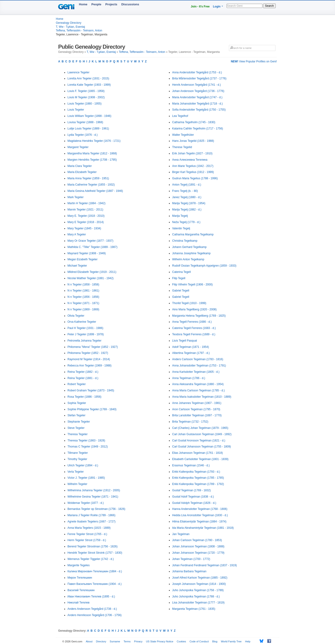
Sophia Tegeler (77, 403)
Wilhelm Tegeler (77, 484)
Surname (115, 641)
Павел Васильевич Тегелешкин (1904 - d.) (94, 584)
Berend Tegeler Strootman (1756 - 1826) (92, 546)
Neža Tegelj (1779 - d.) (186, 222)
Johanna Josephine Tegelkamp (191, 253)
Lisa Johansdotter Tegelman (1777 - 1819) (198, 603)
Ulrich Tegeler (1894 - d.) (83, 465)
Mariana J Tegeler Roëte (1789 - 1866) (91, 515)
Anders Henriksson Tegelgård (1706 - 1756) (95, 615)
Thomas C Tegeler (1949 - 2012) (88, 447)
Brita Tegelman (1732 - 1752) (190, 422)
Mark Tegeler (75, 197)
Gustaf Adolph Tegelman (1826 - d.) (194, 503)
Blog (215, 641)
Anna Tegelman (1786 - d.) (189, 378)
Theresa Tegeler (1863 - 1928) (86, 441)
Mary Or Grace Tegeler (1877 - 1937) (90, 241)
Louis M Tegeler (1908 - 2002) (86, 97)
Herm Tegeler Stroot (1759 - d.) (87, 540)
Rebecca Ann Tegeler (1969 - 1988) (89, 366)
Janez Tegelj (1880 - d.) (187, 197)
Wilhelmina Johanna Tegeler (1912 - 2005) (94, 490)
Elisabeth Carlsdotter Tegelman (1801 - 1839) (200, 459)
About (89, 641)
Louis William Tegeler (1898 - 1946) (89, 116)
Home (83, 4)
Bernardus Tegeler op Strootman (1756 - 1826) (96, 509)
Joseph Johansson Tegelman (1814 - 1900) (199, 584)
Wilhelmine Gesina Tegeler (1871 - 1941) (93, 497)
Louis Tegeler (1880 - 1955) (85, 104)
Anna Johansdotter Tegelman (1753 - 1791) (199, 366)
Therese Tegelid (182, 147)
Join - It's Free (200, 7)
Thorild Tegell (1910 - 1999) (189, 303)
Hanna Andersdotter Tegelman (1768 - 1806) (200, 509)
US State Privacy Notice (159, 641)
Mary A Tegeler (77, 234)
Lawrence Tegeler (79, 72)
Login (217, 7)
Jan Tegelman (181, 534)
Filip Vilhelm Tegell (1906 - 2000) (192, 285)
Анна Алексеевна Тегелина (190, 160)
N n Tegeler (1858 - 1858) (83, 285)
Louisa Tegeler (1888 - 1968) (85, 122)
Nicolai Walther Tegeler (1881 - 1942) (90, 278)
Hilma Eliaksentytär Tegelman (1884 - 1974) (199, 522)
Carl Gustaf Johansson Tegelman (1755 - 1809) (202, 447)
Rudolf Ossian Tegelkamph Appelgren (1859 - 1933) (204, 266)
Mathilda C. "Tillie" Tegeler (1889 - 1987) (92, 247)
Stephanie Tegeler (79, 422)
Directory (101, 641)
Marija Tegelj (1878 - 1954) (189, 203)
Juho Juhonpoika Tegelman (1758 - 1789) (198, 590)
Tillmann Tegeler (78, 453)
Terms (127, 641)
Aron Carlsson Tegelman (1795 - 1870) (196, 409)
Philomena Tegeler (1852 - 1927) (88, 353)
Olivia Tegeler (76, 316)
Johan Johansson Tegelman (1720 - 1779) (198, 553)
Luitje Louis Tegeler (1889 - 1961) (88, 129)
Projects (111, 4)
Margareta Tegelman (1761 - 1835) (194, 609)
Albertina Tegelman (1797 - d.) (191, 353)
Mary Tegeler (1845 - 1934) (84, 228)
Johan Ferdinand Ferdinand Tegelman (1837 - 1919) (204, 565)
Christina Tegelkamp (185, 241)
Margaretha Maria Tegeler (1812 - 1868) (92, 153)
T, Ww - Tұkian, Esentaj (70, 27)
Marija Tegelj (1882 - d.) (187, 210)
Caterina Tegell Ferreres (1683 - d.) (194, 328)
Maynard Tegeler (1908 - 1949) (87, 253)
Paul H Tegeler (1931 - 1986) (85, 328)
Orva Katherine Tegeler (82, 322)
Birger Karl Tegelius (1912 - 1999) (193, 172)
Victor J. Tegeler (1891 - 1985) (86, 478)
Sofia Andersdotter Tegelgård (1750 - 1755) (199, 110)
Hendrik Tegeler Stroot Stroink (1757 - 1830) (95, 553)
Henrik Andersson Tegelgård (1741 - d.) (196, 85)
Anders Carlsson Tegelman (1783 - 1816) (198, 359)
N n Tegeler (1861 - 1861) (83, 291)
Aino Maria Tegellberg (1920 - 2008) (194, 309)
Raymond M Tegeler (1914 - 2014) (89, 359)
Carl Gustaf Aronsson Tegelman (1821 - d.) (199, 441)
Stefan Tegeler (76, 415)
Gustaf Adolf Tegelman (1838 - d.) (193, 497)
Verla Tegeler (76, 472)
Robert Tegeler (77, 384)
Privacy (138, 641)
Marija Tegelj (180, 216)
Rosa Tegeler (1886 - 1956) (84, 397)
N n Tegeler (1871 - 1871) (83, 303)
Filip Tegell (179, 278)
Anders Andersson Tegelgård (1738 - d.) (92, 609)
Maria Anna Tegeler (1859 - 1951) (88, 178)
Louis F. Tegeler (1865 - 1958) (86, 91)
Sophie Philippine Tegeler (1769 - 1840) (92, 409)
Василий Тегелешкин (81, 590)
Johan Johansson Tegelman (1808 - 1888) (198, 546)
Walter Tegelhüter (183, 135)
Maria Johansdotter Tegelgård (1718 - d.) (197, 104)
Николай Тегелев (79, 603)
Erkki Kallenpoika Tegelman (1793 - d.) (196, 472)
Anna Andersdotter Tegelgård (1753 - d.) (197, 72)
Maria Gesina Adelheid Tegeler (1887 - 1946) (95, 191)
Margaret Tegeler (78, 147)
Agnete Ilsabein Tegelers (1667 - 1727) (92, 522)
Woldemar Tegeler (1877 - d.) (86, 503)
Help (248, 641)
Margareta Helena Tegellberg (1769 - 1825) (199, 316)
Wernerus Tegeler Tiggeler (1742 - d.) (91, 559)
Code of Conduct (199, 641)
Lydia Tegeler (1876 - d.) (82, 135)
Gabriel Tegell (181, 291)
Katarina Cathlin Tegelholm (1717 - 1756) (198, 129)
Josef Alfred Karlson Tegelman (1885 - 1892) (200, 578)
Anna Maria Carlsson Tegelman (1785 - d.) (198, 390)
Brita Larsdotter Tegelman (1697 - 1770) (197, 415)
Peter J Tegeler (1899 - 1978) (86, 334)
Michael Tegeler (77, 266)
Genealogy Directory (69, 23)
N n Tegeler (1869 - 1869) (83, 309)
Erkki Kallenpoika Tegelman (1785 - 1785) (198, 478)
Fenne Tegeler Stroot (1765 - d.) (87, 534)
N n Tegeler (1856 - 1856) (83, 297)
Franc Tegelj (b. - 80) (185, 191)
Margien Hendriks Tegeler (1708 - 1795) (92, 160)
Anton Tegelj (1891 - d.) (187, 185)
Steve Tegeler (76, 428)
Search (269, 6)
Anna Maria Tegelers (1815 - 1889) (89, 528)
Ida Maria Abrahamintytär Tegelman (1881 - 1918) (203, 528)
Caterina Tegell (181, 272)
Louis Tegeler (76, 110)
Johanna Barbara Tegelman (189, 571)
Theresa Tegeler (78, 434)
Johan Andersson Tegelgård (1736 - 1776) (198, 91)
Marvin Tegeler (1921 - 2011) (85, 210)
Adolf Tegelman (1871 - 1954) (191, 347)
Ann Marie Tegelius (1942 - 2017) (193, 166)
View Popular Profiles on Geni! (254, 61)
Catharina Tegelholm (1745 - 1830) (194, 122)
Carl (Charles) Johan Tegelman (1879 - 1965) (200, 428)
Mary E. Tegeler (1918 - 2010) (86, 216)
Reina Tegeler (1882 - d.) (83, 372)
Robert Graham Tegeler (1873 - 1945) (91, 390)
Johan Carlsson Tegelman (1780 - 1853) (197, 540)
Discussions (130, 4)
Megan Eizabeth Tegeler (82, 259)
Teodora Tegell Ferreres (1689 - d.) (194, 334)
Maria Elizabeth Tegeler (82, 172)
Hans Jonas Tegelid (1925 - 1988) (193, 141)
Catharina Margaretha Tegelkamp (193, 234)
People (96, 4)
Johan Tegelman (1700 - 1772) (191, 559)
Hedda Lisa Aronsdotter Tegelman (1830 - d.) (200, 515)
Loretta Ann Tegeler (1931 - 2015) (88, 78)
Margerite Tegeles (79, 565)
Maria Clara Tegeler (80, 166)
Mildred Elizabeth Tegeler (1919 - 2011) (92, 272)
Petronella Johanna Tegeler (84, 341)
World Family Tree (231, 641)
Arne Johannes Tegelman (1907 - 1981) (197, 403)
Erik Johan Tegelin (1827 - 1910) (192, 153)
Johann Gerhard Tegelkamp (189, 247)
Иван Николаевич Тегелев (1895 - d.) (91, 597)
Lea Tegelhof (180, 116)
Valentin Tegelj (181, 228)
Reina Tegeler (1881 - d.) (83, 378)
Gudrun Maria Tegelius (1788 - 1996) (195, 178)
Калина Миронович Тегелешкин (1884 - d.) (95, 571)
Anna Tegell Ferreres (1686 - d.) (192, 322)
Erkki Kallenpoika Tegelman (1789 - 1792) (198, 484)
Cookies (181, 641)
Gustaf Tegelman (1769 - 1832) (191, 490)
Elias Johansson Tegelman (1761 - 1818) (198, 453)
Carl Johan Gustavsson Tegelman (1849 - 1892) (202, 434)
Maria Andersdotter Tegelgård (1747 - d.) (197, 97)
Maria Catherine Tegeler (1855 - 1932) (91, 185)
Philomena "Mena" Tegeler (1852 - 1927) (93, 347)
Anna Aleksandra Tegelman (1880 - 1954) (198, 384)
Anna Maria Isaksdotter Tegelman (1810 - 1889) (202, 397)
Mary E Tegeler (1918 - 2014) (86, 222)
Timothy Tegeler (77, 459)
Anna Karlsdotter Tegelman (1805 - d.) (196, 372)
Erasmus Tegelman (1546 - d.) (191, 465)
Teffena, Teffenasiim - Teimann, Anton (79, 31)
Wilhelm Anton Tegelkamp (188, 259)
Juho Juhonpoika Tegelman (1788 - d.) (196, 597)
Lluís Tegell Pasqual (185, 341)
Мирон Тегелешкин (80, 578)
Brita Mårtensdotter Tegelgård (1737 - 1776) (199, 78)
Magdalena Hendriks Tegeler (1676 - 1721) (94, 141)
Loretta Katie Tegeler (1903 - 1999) (89, 85)
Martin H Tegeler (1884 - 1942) (86, 203)
